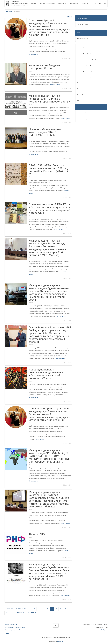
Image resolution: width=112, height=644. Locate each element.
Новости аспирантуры (85, 65)
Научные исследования (47, 3)
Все (78, 33)
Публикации (85, 3)
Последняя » (33, 613)
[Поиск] (95, 3)
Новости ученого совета (86, 47)
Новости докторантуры (85, 71)
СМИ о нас (81, 89)
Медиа (7, 625)
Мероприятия (62, 3)
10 (7, 613)
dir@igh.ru (104, 630)
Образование (74, 3)
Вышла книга (82, 83)
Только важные (82, 39)
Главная (9, 12)
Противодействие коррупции (15, 627)
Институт (34, 3)
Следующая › (20, 613)
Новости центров (83, 119)
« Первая (10, 609)
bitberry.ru (60, 642)
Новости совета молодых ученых (89, 59)
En (105, 4)
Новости (80, 107)
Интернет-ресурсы (11, 630)
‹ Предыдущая (21, 609)
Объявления (81, 101)
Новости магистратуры (85, 77)
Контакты (22, 630)
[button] (69, 17)
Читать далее (33, 54)
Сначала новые (82, 18)
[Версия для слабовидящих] (100, 3)
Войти (7, 634)
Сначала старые (83, 24)
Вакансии (14, 625)
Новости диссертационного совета (89, 53)
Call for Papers (82, 95)
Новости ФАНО (82, 113)
